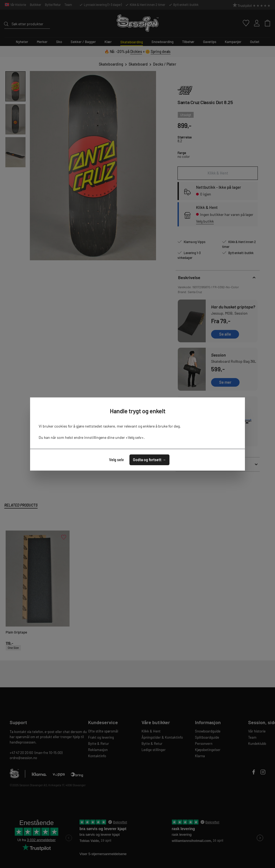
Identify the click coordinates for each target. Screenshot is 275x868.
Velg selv (116, 460)
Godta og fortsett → (149, 460)
